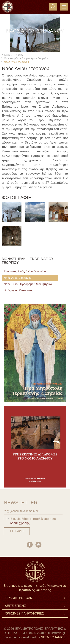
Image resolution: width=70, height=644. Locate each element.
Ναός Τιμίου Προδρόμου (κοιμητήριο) (28, 284)
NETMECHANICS (53, 637)
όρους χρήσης (20, 523)
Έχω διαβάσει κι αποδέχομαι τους (33, 521)
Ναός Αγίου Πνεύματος (18, 290)
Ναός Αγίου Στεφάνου (18, 278)
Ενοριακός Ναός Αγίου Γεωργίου (25, 271)
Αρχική (6, 55)
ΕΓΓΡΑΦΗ (17, 531)
